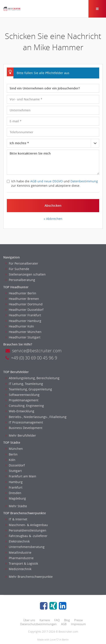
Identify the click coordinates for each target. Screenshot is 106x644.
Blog (67, 620)
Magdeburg (16, 498)
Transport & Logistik (22, 563)
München (14, 449)
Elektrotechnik (18, 541)
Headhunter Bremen (22, 299)
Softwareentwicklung (22, 395)
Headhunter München (23, 332)
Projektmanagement (22, 400)
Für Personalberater (22, 263)
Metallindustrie (18, 552)
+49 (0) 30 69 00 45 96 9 (31, 358)
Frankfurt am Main (21, 476)
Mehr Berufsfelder (21, 435)
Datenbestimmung (84, 181)
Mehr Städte (16, 506)
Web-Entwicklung (20, 411)
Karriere (45, 620)
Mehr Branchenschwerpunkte (29, 577)
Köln (10, 460)
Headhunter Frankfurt (23, 315)
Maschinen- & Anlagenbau (27, 525)
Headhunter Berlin (21, 293)
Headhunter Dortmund (24, 304)
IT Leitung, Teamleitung (24, 384)
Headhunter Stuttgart (23, 337)
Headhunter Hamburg (23, 321)
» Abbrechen (53, 219)
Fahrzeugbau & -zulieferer (26, 536)
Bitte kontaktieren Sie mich (53, 162)
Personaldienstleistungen (26, 530)
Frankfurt (14, 487)
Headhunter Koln (20, 326)
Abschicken (53, 205)
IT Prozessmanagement (24, 422)
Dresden (13, 493)
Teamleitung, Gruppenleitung (29, 389)
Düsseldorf (15, 465)
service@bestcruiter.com (34, 351)
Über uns (29, 620)
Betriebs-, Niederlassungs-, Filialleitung (36, 417)
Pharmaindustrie (20, 558)
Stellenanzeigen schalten (26, 274)
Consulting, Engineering (25, 406)
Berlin (12, 454)
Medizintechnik (18, 569)
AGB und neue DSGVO (47, 181)
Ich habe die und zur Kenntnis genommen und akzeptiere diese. (52, 183)
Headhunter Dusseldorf (24, 310)
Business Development (24, 428)
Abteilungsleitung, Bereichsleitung (32, 378)
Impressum (78, 624)
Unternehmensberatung (25, 547)
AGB (64, 624)
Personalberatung (20, 280)
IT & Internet (16, 519)
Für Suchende (17, 269)
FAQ (57, 620)
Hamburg (14, 482)
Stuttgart (14, 471)
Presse (78, 620)
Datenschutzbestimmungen (38, 624)
